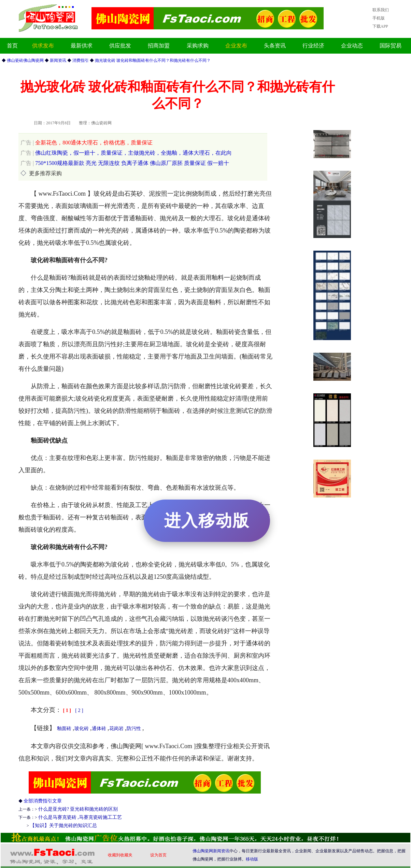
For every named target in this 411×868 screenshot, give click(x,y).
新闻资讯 (221, 851)
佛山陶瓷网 (203, 851)
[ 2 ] (79, 710)
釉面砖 (64, 729)
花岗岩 (116, 729)
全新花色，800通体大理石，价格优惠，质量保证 (87, 143)
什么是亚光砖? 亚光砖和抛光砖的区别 (78, 809)
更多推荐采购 (45, 173)
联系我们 (381, 10)
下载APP (380, 26)
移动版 (252, 859)
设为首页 (158, 855)
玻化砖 (82, 729)
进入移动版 (207, 521)
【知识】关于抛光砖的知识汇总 (63, 825)
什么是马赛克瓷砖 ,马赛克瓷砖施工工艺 (80, 817)
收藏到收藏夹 (120, 855)
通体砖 (99, 729)
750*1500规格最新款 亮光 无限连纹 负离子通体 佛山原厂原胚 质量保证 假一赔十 (125, 163)
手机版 (379, 18)
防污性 (134, 729)
